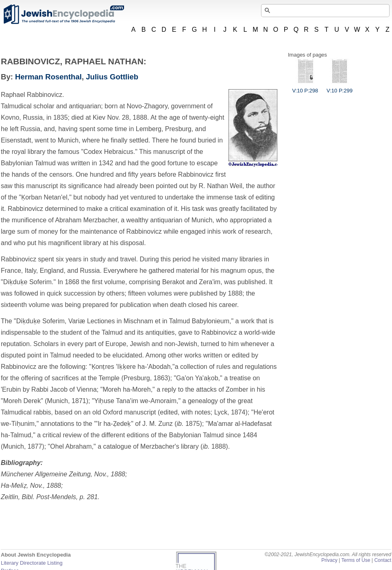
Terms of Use (356, 560)
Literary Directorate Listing (32, 563)
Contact (383, 560)
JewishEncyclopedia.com (63, 14)
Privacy (329, 560)
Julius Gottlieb (112, 77)
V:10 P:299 (340, 88)
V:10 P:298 (305, 88)
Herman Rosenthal (48, 77)
